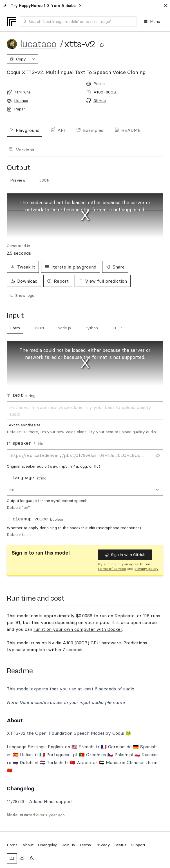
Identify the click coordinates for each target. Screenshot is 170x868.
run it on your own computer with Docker (78, 629)
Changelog (48, 845)
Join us (68, 845)
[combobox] (78, 21)
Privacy (103, 845)
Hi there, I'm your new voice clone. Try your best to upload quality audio (85, 411)
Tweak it (23, 267)
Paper (20, 109)
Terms (85, 845)
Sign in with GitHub (125, 555)
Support (138, 845)
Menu (152, 21)
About (28, 845)
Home (12, 845)
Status (120, 845)
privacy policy (146, 569)
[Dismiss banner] (165, 6)
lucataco (38, 44)
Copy (18, 59)
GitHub (100, 101)
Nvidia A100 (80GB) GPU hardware (85, 643)
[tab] (15, 328)
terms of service (112, 569)
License (21, 101)
